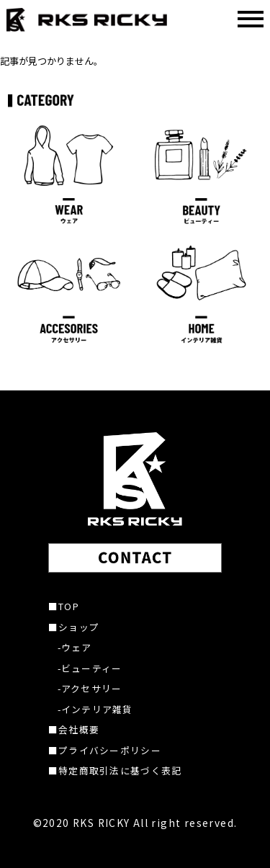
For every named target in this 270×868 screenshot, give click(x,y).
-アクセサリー (90, 688)
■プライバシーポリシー (105, 750)
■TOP (64, 606)
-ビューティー (90, 668)
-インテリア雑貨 (95, 709)
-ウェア (75, 647)
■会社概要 (74, 729)
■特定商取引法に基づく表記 (115, 770)
